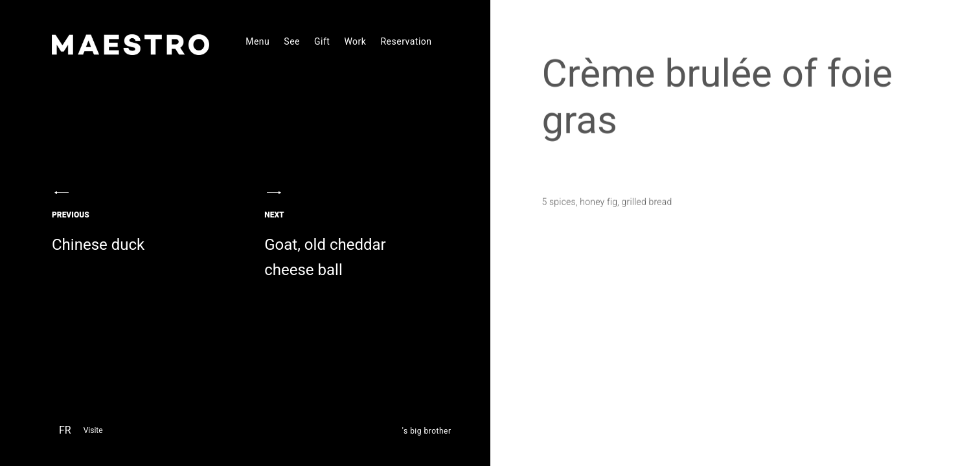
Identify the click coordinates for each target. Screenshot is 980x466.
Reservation (406, 41)
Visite (93, 430)
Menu (257, 41)
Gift (322, 41)
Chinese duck (136, 238)
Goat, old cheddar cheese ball (348, 250)
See (292, 41)
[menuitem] (65, 432)
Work (355, 41)
